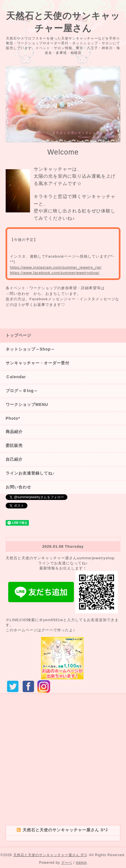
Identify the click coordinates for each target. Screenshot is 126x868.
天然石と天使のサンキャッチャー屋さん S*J (50, 855)
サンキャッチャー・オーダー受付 (38, 363)
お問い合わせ (18, 487)
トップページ (18, 335)
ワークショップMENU (27, 404)
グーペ (67, 863)
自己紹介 (14, 459)
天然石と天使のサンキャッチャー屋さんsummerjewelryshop (60, 558)
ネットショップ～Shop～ (30, 349)
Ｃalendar (16, 377)
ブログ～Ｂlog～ (22, 391)
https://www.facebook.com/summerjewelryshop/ (55, 273)
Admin (81, 863)
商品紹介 (14, 432)
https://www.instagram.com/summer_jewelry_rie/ (56, 267)
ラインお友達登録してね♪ (30, 473)
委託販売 (14, 445)
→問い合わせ (18, 294)
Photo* (13, 418)
